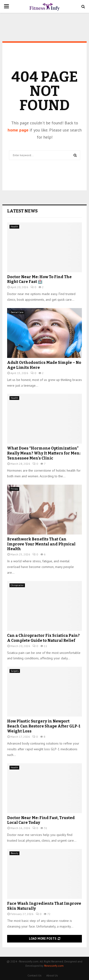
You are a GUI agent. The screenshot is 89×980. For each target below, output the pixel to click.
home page (18, 130)
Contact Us (35, 975)
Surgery (15, 671)
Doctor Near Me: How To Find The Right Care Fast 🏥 (39, 279)
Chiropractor (17, 585)
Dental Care (17, 312)
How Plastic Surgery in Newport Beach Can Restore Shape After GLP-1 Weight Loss (44, 726)
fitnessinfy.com (54, 966)
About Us (52, 975)
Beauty (14, 853)
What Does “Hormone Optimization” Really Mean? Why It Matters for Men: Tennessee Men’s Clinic (44, 453)
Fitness (14, 489)
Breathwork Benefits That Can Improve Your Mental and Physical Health (41, 544)
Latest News (22, 211)
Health (14, 227)
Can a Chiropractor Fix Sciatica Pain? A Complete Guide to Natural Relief (43, 638)
